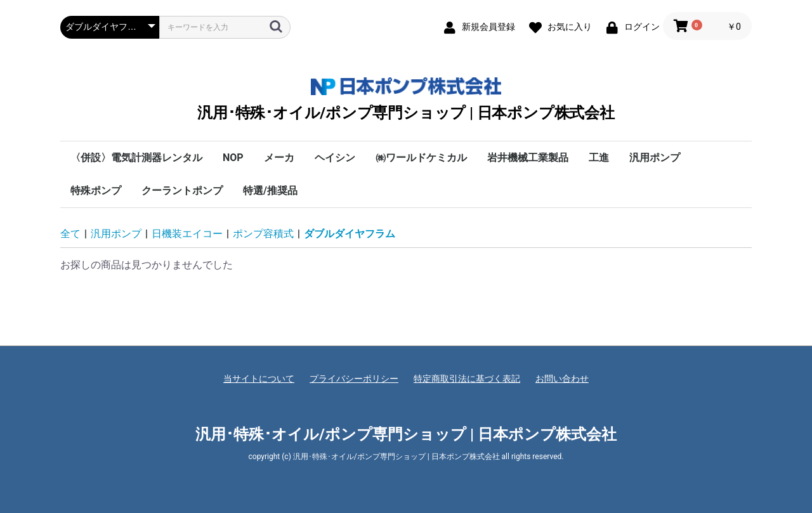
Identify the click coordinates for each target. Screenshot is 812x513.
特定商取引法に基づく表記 (467, 379)
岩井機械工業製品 (528, 158)
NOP (233, 158)
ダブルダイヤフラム (350, 234)
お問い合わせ (562, 379)
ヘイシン (335, 158)
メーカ (279, 158)
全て (70, 234)
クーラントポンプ (182, 191)
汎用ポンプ (655, 158)
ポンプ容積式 (263, 234)
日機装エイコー (187, 234)
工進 (599, 158)
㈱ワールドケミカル (421, 158)
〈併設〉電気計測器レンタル (136, 158)
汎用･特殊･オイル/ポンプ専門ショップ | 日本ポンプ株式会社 (406, 99)
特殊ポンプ (96, 191)
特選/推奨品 (270, 191)
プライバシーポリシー (354, 379)
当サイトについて (259, 379)
